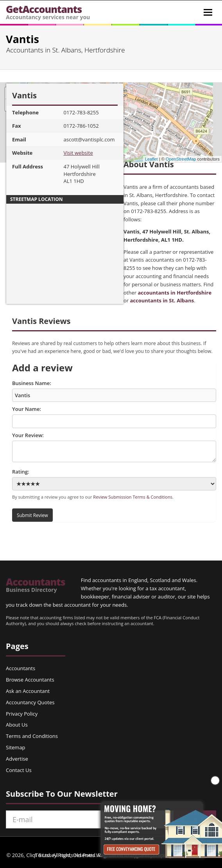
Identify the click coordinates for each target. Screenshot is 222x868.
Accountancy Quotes (30, 702)
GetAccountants (48, 12)
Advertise (17, 759)
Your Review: (114, 447)
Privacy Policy (22, 714)
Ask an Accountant (28, 691)
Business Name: (114, 391)
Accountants (36, 585)
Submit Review (32, 515)
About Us (17, 725)
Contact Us (19, 770)
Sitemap (16, 747)
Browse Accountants (30, 680)
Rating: (114, 479)
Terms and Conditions (32, 736)
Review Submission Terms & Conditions (133, 497)
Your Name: (114, 417)
